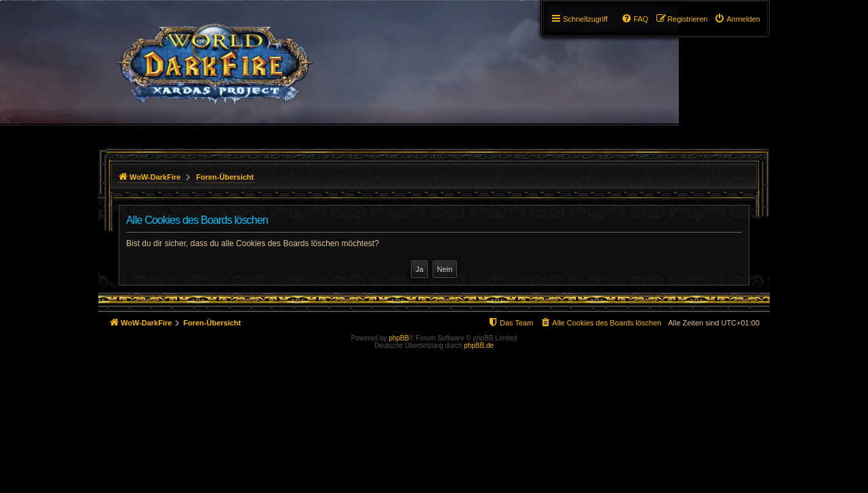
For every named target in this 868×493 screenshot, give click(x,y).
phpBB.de (479, 346)
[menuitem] (737, 19)
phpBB (399, 338)
